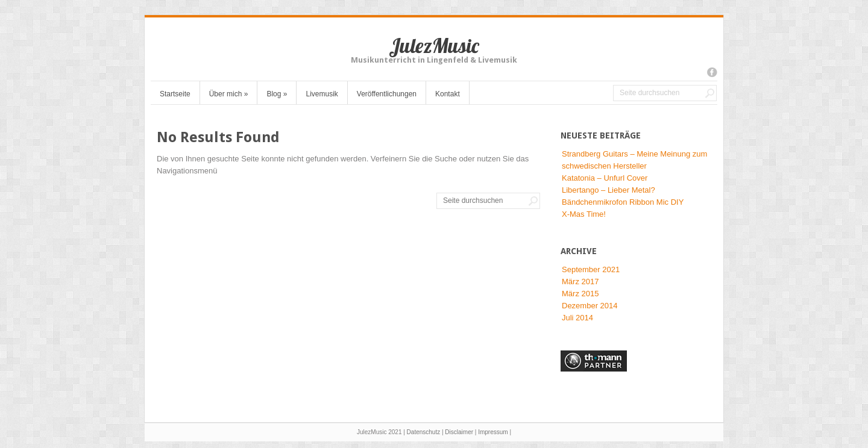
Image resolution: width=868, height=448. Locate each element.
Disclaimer (459, 432)
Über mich (229, 94)
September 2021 (591, 269)
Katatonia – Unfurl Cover (605, 178)
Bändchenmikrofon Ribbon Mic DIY (623, 202)
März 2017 (580, 282)
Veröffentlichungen (387, 94)
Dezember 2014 (590, 306)
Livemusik (322, 94)
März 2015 (580, 294)
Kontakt (448, 94)
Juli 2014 (577, 318)
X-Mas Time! (584, 214)
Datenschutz (424, 432)
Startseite (175, 94)
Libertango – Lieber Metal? (609, 190)
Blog (277, 94)
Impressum (493, 432)
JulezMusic (434, 45)
